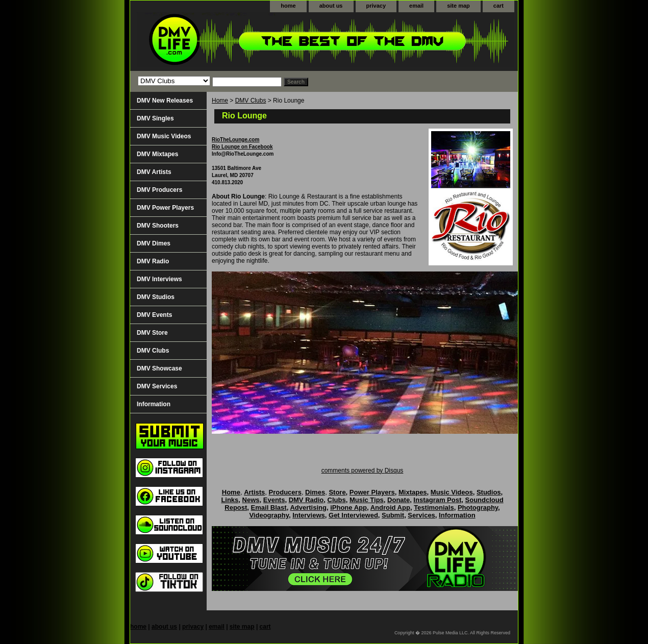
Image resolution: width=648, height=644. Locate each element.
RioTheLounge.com (235, 140)
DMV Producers (159, 190)
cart (499, 6)
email (416, 6)
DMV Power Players (165, 208)
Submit (393, 515)
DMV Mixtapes (157, 154)
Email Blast (269, 507)
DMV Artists (154, 172)
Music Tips (367, 500)
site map (458, 6)
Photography (478, 507)
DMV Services (157, 386)
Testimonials (434, 507)
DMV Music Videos (164, 136)
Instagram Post (437, 500)
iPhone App (348, 507)
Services (421, 515)
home (288, 6)
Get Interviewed (353, 515)
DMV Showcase (159, 368)
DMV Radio (153, 261)
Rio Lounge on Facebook (242, 147)
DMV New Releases (165, 101)
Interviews (309, 515)
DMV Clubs (251, 101)
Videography (269, 515)
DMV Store (152, 333)
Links (230, 500)
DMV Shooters (158, 226)
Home (220, 101)
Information (154, 404)
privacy (376, 6)
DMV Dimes (154, 243)
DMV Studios (156, 297)
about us (331, 6)
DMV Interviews (159, 279)
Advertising (308, 507)
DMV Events (154, 315)
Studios (489, 492)
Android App (390, 507)
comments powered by (363, 470)
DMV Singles (155, 118)
